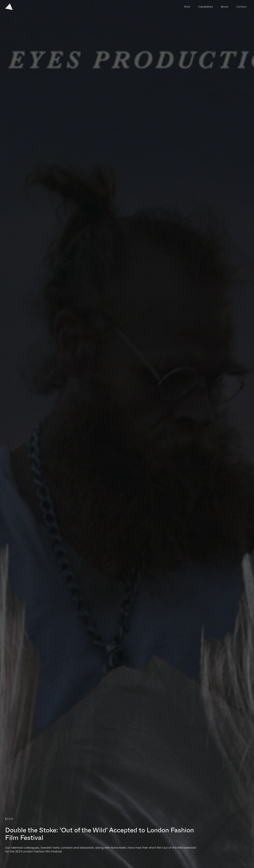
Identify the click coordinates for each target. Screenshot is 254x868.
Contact (241, 7)
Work (187, 7)
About (225, 7)
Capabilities (205, 7)
